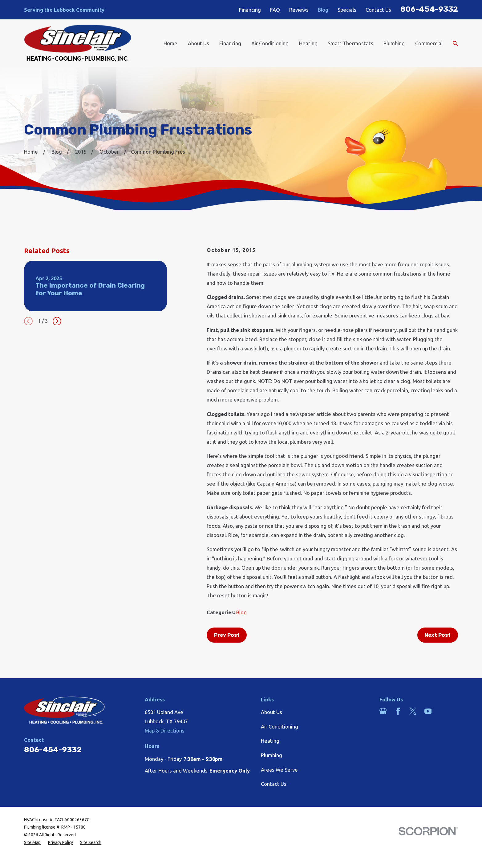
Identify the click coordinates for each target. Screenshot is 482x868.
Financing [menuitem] (230, 43)
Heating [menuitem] (308, 43)
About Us (271, 712)
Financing (250, 10)
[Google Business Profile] (383, 711)
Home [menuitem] (170, 43)
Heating (270, 741)
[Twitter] (413, 711)
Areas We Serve (279, 770)
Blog (323, 10)
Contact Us (378, 10)
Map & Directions (165, 731)
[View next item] (57, 321)
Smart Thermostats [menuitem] (350, 43)
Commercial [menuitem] (429, 43)
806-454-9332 (429, 9)
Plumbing (271, 755)
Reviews (299, 10)
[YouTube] (428, 711)
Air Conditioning (279, 727)
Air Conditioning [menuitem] (270, 43)
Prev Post (227, 635)
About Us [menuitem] (198, 43)
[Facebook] (398, 711)
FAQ (275, 10)
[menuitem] (32, 843)
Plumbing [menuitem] (394, 43)
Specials (347, 10)
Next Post (437, 635)
